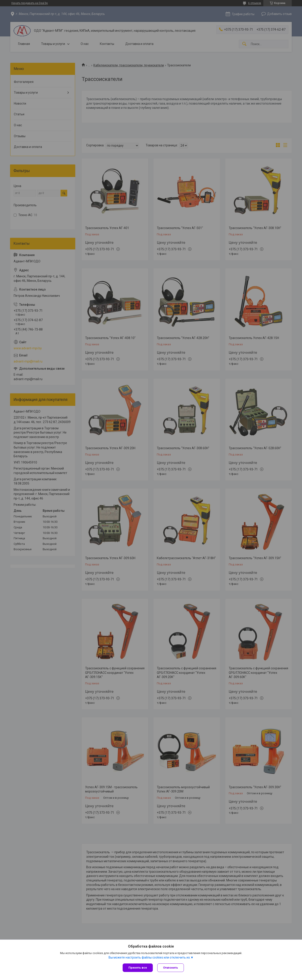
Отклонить (171, 968)
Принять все (138, 968)
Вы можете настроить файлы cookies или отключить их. (150, 957)
